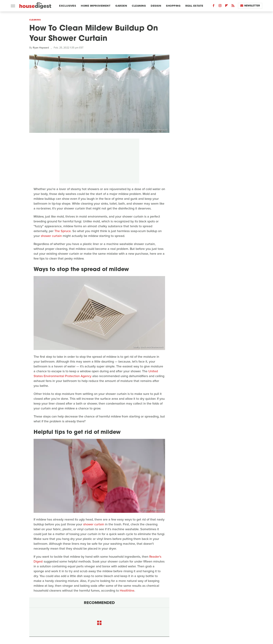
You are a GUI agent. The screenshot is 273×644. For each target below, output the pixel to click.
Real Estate (194, 6)
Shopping (173, 6)
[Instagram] (220, 6)
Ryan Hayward (41, 48)
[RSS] (233, 6)
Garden (121, 6)
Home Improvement (96, 6)
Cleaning (139, 6)
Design (156, 6)
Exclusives (68, 6)
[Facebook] (214, 6)
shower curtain (51, 236)
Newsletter (250, 6)
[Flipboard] (226, 6)
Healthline (127, 591)
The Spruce (63, 231)
